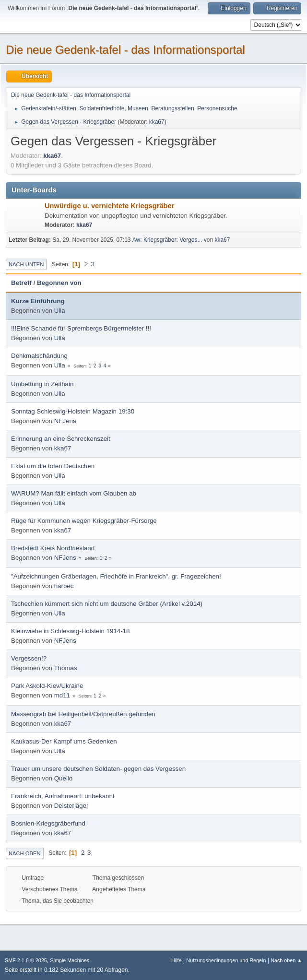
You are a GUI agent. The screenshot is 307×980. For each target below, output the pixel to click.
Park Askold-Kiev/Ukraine (47, 686)
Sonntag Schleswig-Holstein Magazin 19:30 (73, 411)
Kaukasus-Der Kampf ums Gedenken (64, 741)
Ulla (60, 311)
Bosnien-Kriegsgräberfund (48, 823)
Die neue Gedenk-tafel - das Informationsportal (125, 50)
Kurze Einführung (38, 301)
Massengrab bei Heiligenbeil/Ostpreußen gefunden (83, 714)
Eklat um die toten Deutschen (53, 466)
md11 (62, 695)
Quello (64, 778)
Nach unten (26, 264)
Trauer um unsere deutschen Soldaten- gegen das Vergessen (98, 769)
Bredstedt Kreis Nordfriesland (53, 548)
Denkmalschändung (39, 356)
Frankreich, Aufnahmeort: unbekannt (63, 796)
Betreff (21, 283)
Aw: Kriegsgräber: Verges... (167, 240)
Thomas (65, 668)
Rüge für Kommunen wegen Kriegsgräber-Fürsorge (84, 521)
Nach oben (25, 853)
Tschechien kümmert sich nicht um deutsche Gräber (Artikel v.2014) (107, 604)
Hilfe (177, 960)
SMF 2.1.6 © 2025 (26, 960)
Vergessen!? (29, 658)
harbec (64, 586)
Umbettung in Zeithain (42, 384)
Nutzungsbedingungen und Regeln (226, 960)
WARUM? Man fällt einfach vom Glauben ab (74, 493)
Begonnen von (59, 283)
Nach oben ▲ (286, 960)
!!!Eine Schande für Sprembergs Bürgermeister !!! (81, 328)
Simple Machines (70, 960)
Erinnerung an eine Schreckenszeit (61, 439)
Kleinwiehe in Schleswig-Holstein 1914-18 (70, 631)
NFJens (65, 421)
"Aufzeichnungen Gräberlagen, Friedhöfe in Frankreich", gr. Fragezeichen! (116, 576)
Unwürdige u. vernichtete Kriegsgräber (109, 206)
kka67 (157, 122)
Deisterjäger (71, 806)
